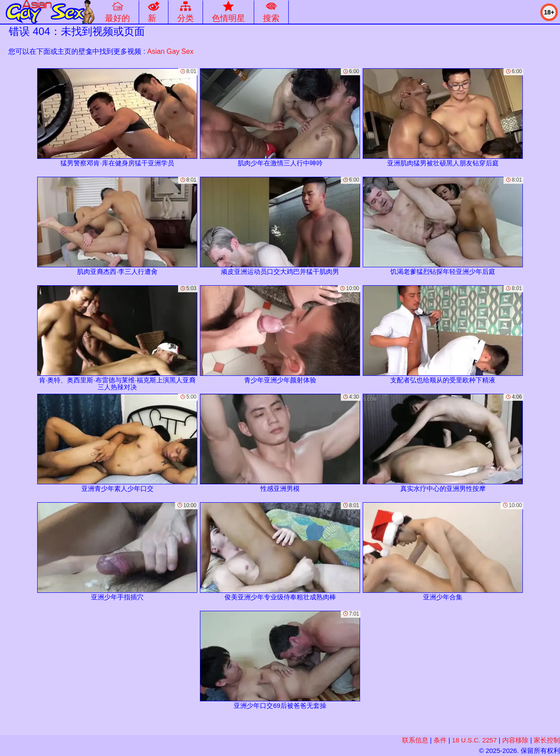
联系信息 (415, 740)
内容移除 (515, 740)
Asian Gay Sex (170, 51)
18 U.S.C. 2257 (474, 740)
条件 (440, 740)
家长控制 (547, 740)
